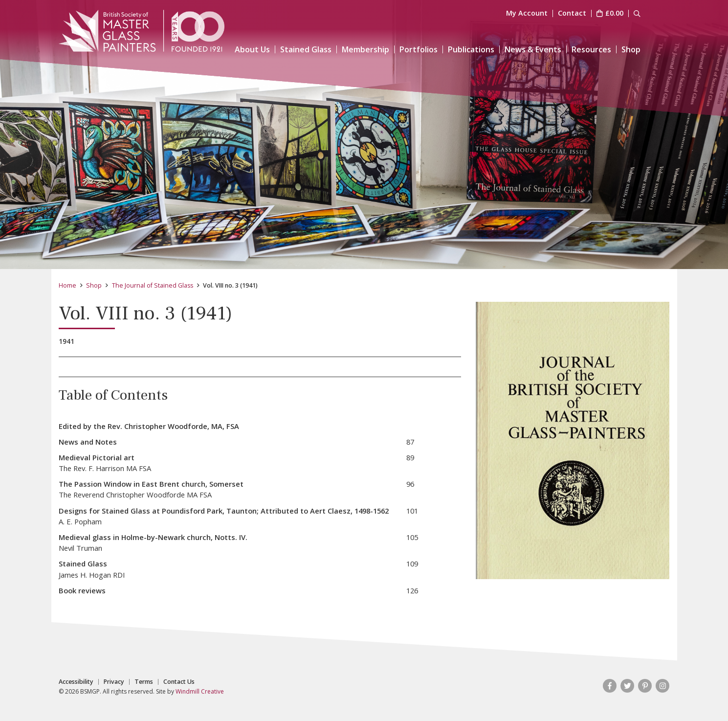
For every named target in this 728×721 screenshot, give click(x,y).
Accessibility (76, 682)
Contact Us (179, 682)
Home (67, 285)
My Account (527, 13)
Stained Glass (306, 49)
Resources (591, 49)
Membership (365, 49)
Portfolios (419, 49)
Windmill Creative (200, 691)
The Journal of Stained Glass (153, 285)
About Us (252, 49)
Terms (144, 682)
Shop (631, 49)
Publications (471, 49)
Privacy (114, 682)
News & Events (533, 49)
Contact (572, 13)
